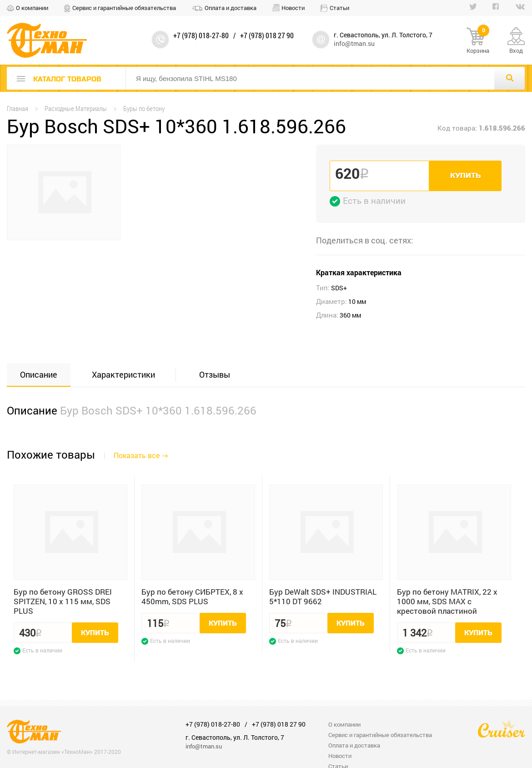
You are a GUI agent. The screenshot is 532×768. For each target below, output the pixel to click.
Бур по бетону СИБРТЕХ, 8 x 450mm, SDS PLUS (192, 596)
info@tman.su (354, 43)
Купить (465, 176)
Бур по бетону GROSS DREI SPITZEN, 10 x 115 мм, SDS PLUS (63, 601)
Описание (39, 374)
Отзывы (215, 374)
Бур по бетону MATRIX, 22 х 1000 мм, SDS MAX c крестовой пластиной (447, 601)
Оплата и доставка (231, 8)
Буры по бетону (144, 109)
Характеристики (123, 374)
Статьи (339, 8)
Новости (293, 8)
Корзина (478, 41)
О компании (32, 8)
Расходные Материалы (76, 109)
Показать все (137, 455)
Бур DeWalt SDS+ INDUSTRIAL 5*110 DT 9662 (323, 596)
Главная (18, 109)
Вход (516, 51)
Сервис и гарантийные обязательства (124, 8)
